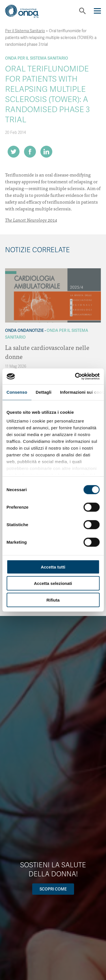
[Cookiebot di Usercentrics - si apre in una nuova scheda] (75, 376)
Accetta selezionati (53, 583)
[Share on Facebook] (30, 152)
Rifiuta (53, 600)
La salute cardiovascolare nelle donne (47, 352)
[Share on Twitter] (14, 152)
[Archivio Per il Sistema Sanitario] (11, 273)
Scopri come (53, 889)
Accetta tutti (53, 567)
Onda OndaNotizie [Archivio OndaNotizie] (24, 330)
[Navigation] (97, 11)
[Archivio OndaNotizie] (11, 270)
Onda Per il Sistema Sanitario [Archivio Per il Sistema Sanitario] (37, 58)
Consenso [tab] (17, 392)
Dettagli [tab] (44, 392)
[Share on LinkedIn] (46, 152)
